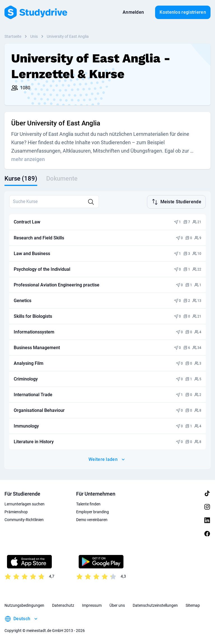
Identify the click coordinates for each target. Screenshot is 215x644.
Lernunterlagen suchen (24, 503)
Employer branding (93, 511)
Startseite (13, 36)
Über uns (117, 605)
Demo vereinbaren (92, 519)
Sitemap (193, 605)
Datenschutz (63, 605)
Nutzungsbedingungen (24, 605)
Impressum (92, 605)
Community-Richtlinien (24, 519)
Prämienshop (16, 511)
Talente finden (88, 503)
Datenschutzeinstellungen (155, 605)
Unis (34, 36)
